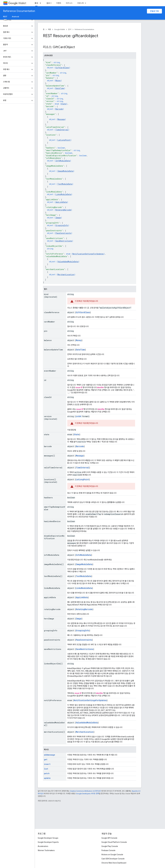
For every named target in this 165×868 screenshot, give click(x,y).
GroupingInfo (62, 225)
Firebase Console (108, 850)
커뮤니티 (81, 3)
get (46, 759)
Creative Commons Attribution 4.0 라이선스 (86, 791)
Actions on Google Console (112, 855)
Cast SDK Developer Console (113, 859)
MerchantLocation (66, 274)
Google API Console (109, 838)
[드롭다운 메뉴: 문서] (41, 3)
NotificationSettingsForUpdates (88, 254)
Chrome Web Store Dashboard (114, 863)
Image (58, 218)
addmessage (49, 755)
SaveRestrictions (64, 241)
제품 (49, 29)
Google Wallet (60, 29)
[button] (15, 20)
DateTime (60, 88)
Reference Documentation (19, 11)
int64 (78, 416)
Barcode (59, 109)
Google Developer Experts (48, 842)
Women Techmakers (46, 850)
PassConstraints (63, 233)
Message (61, 119)
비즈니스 (69, 3)
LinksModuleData (63, 194)
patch (47, 773)
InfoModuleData (63, 161)
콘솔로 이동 (154, 11)
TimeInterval (62, 130)
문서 (70, 29)
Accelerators (43, 846)
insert (47, 764)
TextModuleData (65, 184)
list (46, 769)
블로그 (49, 3)
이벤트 (59, 3)
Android (15, 17)
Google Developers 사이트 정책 (88, 794)
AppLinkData (61, 202)
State (64, 104)
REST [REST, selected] (5, 17)
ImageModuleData (65, 171)
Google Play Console (110, 846)
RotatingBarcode (63, 210)
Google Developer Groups (48, 838)
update (47, 778)
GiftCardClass (62, 68)
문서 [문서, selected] (36, 3)
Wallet (17, 3)
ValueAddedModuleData (68, 262)
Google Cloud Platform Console (114, 842)
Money (58, 81)
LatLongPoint (64, 140)
